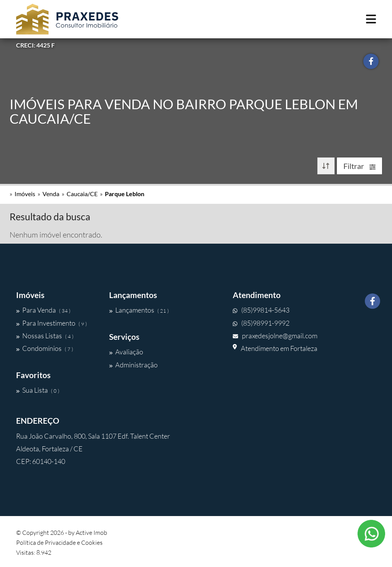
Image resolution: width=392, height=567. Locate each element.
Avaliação (126, 352)
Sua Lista (38, 390)
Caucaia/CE (82, 194)
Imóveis (25, 194)
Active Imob (91, 533)
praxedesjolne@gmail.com (275, 336)
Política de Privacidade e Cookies (59, 542)
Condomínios (45, 348)
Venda (51, 194)
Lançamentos (139, 310)
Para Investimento (51, 323)
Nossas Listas (45, 336)
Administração (133, 365)
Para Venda (43, 310)
